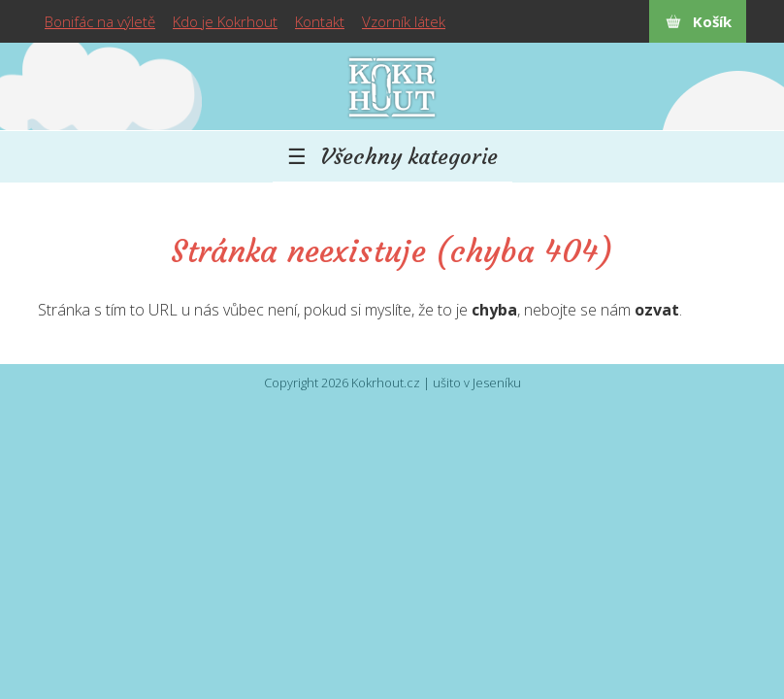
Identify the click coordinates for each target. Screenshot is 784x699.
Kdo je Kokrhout (225, 21)
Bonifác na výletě (100, 21)
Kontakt (320, 21)
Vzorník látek (404, 21)
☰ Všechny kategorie (392, 156)
